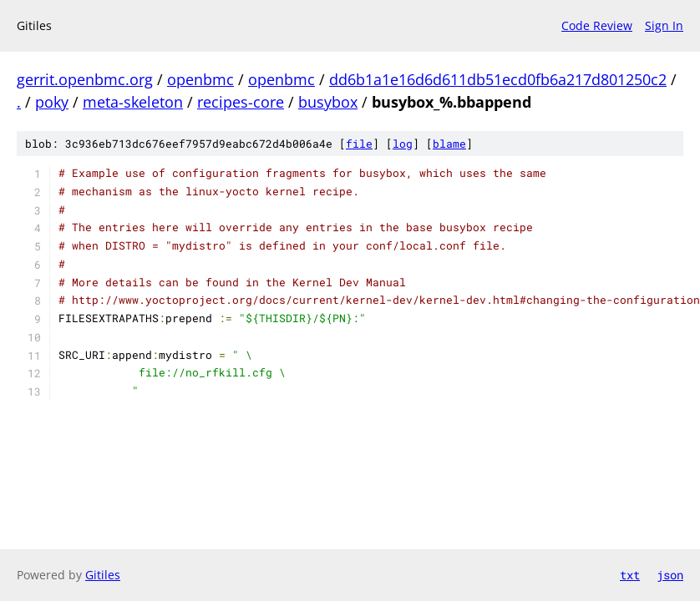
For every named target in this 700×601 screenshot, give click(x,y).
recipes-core (241, 102)
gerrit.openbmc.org (85, 79)
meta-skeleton (133, 102)
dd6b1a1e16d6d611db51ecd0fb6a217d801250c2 (498, 79)
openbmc (200, 79)
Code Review (597, 25)
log (403, 144)
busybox (328, 102)
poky (52, 102)
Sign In (664, 25)
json (670, 575)
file (359, 144)
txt (630, 575)
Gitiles (103, 575)
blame (449, 144)
